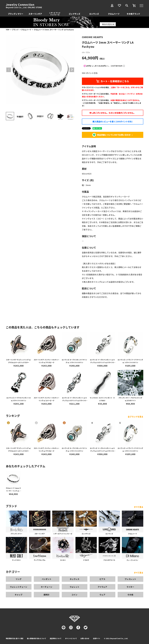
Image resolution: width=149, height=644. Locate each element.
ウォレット (75, 587)
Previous (9, 70)
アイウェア (102, 587)
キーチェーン (47, 587)
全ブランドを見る (135, 417)
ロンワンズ (94, 14)
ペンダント (47, 579)
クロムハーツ (114, 14)
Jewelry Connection (20, 5)
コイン (74, 595)
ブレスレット (130, 579)
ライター (130, 587)
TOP (8, 30)
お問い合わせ (85, 638)
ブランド (15, 30)
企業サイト (97, 638)
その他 (130, 595)
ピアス (102, 579)
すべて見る (139, 507)
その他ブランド (133, 14)
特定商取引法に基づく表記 (15, 638)
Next (72, 70)
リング (19, 579)
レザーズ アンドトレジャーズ (55, 14)
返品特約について (56, 638)
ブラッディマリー (16, 14)
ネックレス (75, 579)
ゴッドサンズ (74, 14)
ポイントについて (71, 638)
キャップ (19, 595)
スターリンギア (35, 14)
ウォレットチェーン (19, 587)
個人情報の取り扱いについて (37, 638)
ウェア (102, 595)
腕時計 (46, 595)
